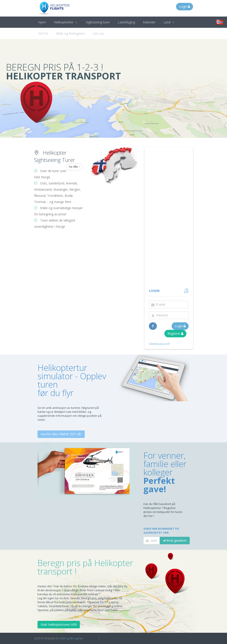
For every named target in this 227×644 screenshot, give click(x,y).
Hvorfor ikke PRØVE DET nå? (61, 434)
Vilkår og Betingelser (70, 33)
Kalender (149, 22)
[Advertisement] (169, 218)
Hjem (42, 22)
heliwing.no (91, 638)
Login (185, 7)
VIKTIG (43, 33)
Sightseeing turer (98, 22)
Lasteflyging (126, 22)
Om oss (98, 33)
